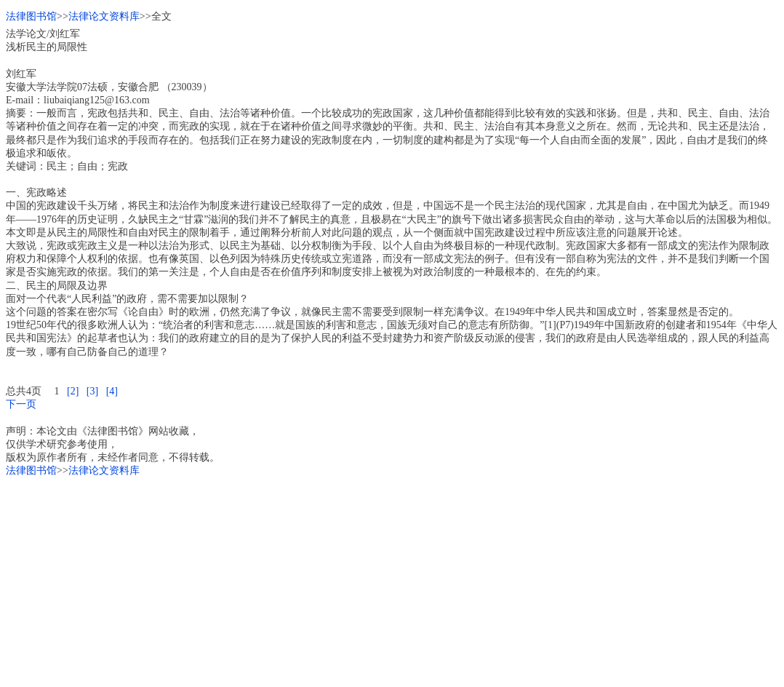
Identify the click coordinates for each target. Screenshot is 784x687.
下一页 (21, 404)
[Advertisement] (392, 579)
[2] (73, 391)
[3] (92, 391)
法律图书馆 (31, 16)
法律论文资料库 (104, 16)
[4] (112, 391)
